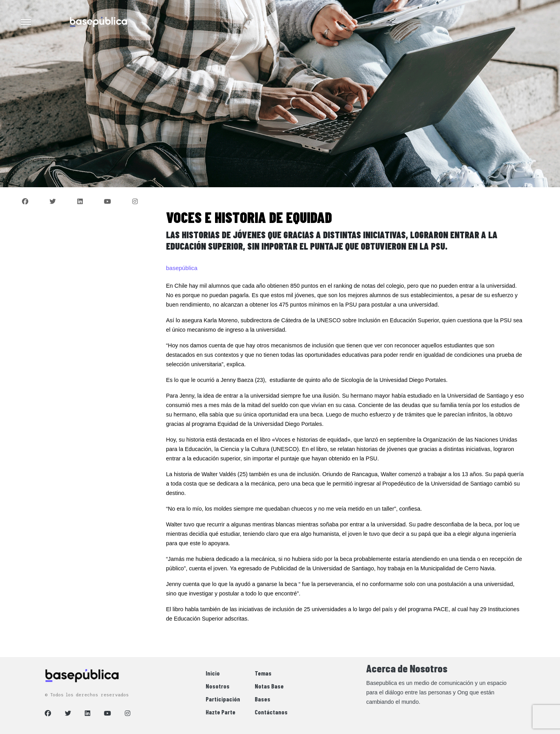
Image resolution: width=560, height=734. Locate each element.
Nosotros (218, 686)
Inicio (213, 673)
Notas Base (269, 686)
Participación (223, 699)
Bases (263, 699)
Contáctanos (271, 712)
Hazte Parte (221, 712)
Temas (263, 673)
